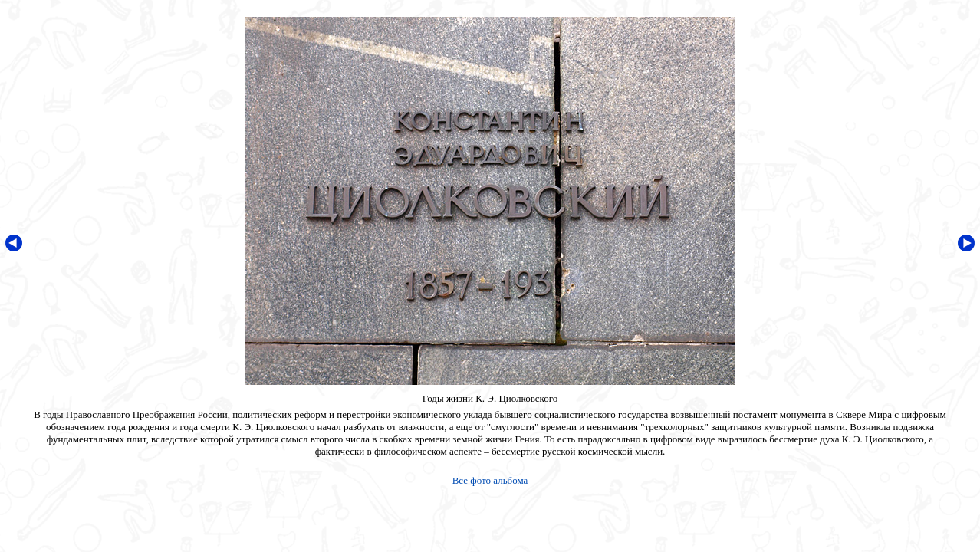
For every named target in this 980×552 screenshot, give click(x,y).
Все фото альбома (490, 480)
